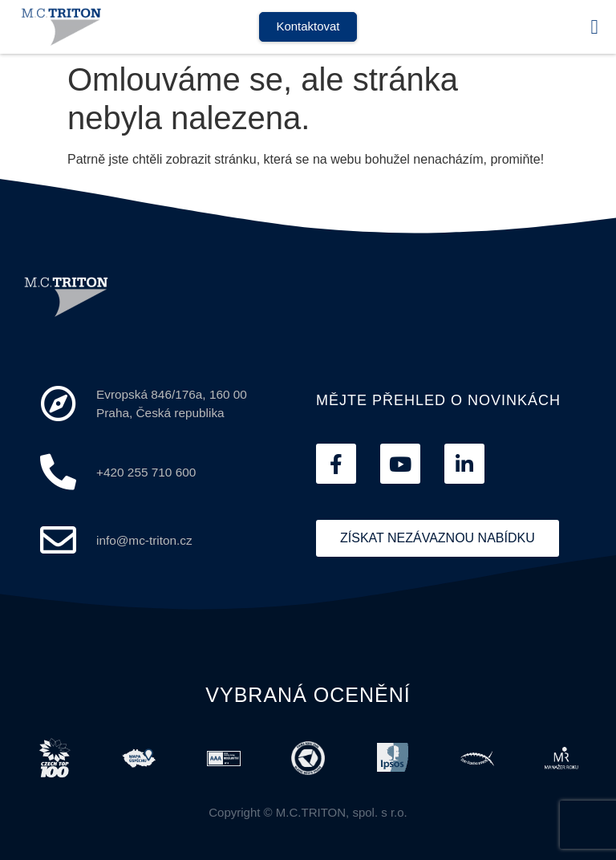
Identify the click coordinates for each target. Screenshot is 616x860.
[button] (594, 27)
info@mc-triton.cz (144, 540)
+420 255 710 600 (146, 472)
